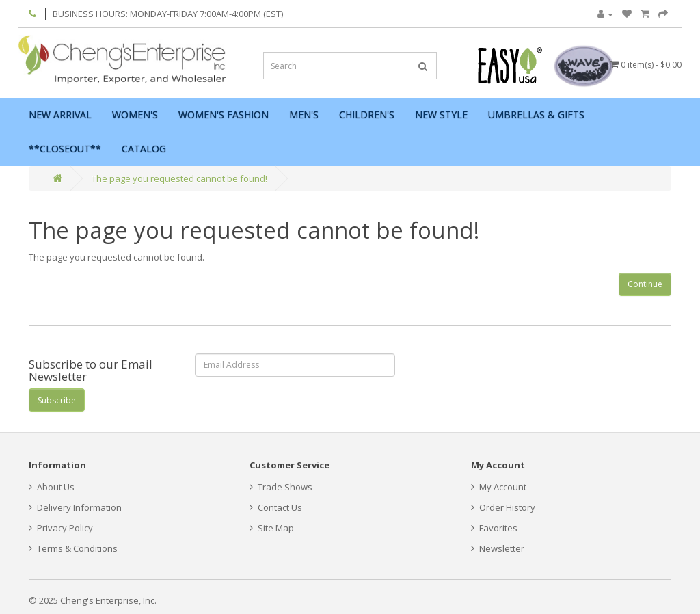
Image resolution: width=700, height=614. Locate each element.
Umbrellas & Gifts (536, 115)
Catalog (144, 149)
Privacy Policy (61, 528)
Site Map (272, 528)
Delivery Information (75, 507)
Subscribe (57, 400)
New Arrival (60, 115)
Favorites (494, 528)
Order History (503, 507)
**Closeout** (65, 149)
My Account (499, 487)
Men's (304, 115)
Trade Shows (281, 487)
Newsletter (498, 548)
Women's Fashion (224, 115)
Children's (367, 115)
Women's (135, 115)
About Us (52, 487)
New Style (441, 115)
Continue (645, 284)
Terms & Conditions (73, 548)
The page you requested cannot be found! (179, 178)
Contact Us (276, 507)
